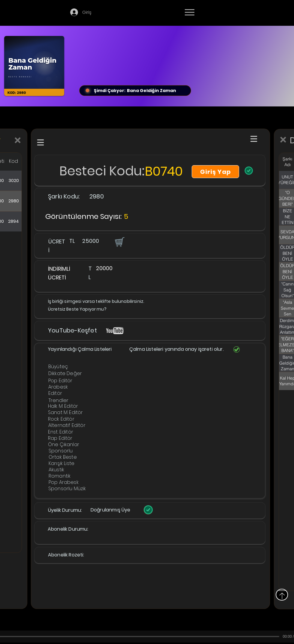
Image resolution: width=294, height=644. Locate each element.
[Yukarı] (282, 595)
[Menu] (189, 12)
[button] (119, 242)
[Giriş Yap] (215, 172)
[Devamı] (225, 13)
